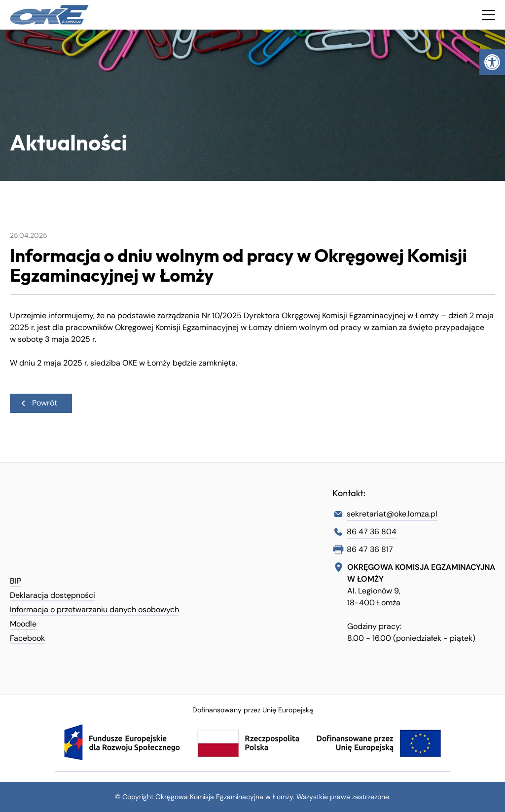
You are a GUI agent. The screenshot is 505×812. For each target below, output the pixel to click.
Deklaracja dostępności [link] (53, 595)
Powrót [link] (38, 403)
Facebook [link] (27, 638)
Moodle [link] (23, 624)
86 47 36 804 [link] (372, 532)
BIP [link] (16, 581)
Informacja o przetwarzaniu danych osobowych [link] (94, 609)
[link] (492, 62)
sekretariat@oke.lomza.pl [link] (392, 514)
